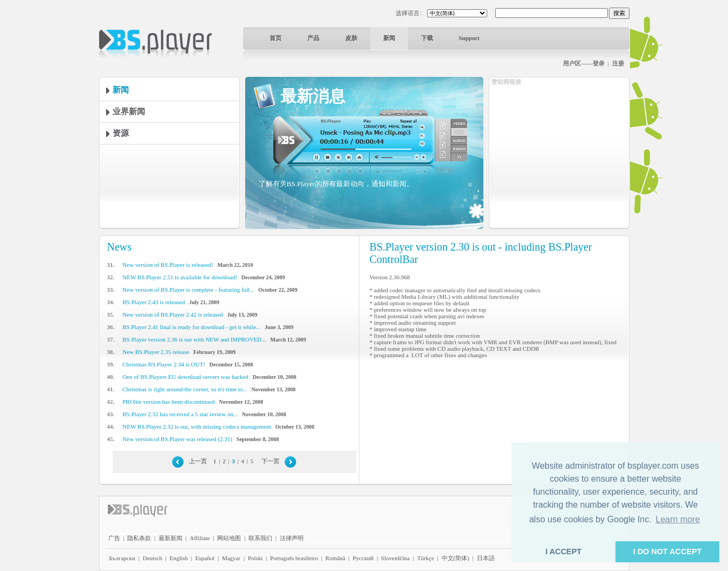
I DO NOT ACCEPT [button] (668, 552)
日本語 (486, 558)
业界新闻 (129, 111)
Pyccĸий (363, 558)
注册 (618, 63)
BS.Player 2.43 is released (153, 302)
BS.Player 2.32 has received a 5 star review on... (180, 414)
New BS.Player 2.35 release (156, 352)
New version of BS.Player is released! (168, 265)
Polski (255, 558)
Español (205, 558)
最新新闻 (170, 538)
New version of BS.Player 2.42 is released (173, 314)
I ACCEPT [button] (564, 552)
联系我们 (260, 538)
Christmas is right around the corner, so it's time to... (185, 389)
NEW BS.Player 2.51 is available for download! (180, 277)
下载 (427, 38)
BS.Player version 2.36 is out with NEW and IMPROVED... (194, 339)
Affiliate (200, 538)
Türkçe (426, 558)
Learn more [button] (678, 519)
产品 (313, 38)
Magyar (231, 558)
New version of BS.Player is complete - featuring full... (188, 290)
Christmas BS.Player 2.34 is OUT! (164, 364)
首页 (276, 38)
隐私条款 (139, 538)
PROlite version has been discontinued (168, 402)
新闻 (389, 38)
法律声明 (292, 538)
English (179, 558)
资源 (121, 133)
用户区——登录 (584, 63)
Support (470, 38)
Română (335, 558)
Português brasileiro (294, 558)
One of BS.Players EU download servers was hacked (185, 377)
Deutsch (153, 558)
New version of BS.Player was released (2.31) (177, 439)
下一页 (270, 461)
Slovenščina (395, 558)
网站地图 (229, 538)
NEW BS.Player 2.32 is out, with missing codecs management (196, 426)
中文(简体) (455, 558)
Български (123, 558)
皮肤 (351, 38)
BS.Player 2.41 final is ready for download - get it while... (191, 327)
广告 (114, 538)
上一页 (198, 461)
